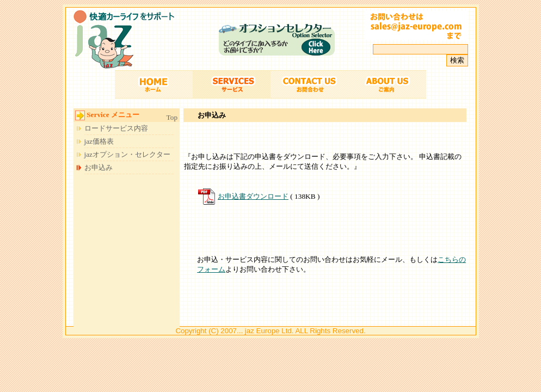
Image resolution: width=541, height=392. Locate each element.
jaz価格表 (99, 141)
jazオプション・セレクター (128, 154)
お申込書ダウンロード (253, 196)
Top (172, 117)
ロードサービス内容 (116, 128)
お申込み (99, 167)
